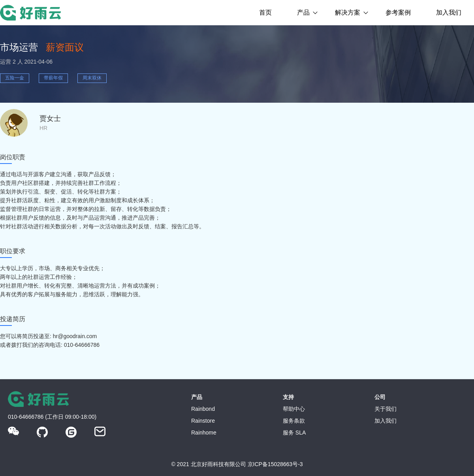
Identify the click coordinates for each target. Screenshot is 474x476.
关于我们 (386, 409)
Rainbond (203, 409)
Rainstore (203, 421)
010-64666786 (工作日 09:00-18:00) (52, 417)
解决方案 (348, 12)
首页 (265, 12)
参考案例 (398, 12)
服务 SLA (294, 433)
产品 (303, 12)
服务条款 (294, 421)
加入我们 (449, 12)
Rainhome (204, 433)
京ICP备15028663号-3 (275, 464)
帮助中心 (294, 409)
